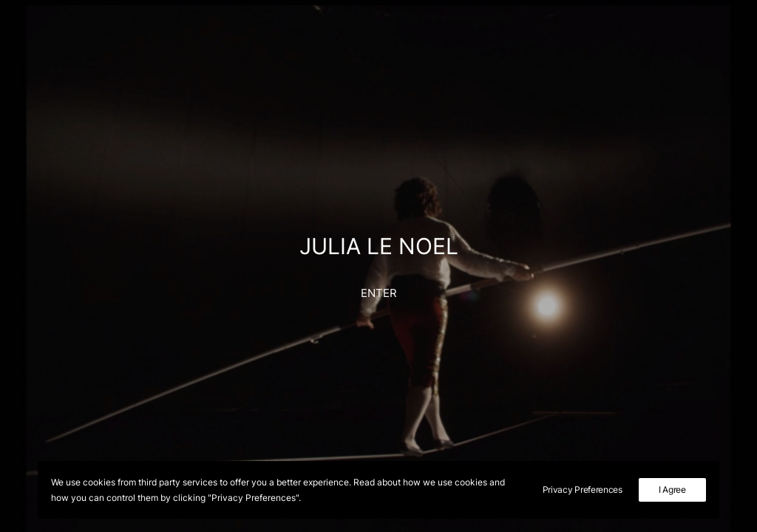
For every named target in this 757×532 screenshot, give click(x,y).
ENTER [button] (379, 293)
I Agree (672, 490)
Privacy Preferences (583, 490)
